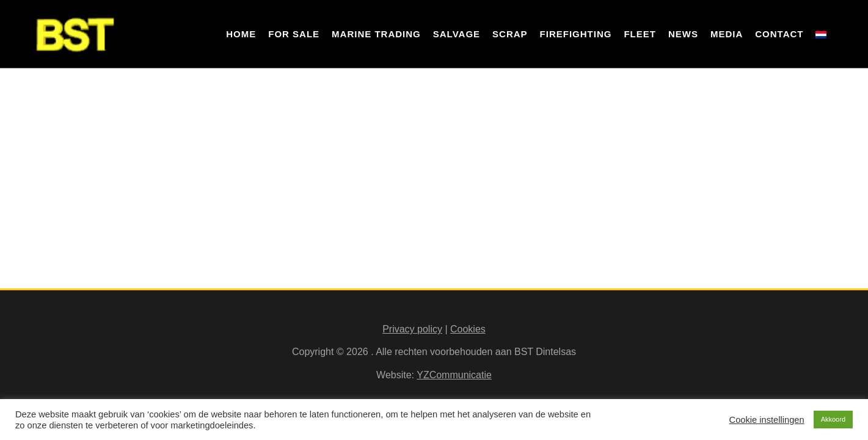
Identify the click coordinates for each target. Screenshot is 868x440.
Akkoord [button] (833, 419)
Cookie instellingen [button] (767, 420)
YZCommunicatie (454, 375)
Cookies (468, 329)
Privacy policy (412, 329)
